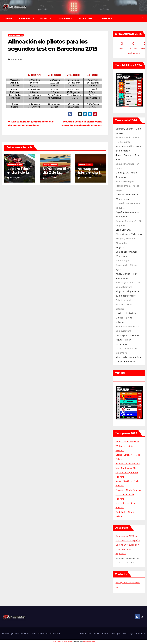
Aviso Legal (86, 18)
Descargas (65, 18)
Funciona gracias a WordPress (16, 634)
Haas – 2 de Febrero (127, 442)
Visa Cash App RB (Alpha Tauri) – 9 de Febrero (127, 472)
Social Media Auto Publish (62, 642)
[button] (144, 18)
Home (9, 18)
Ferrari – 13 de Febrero (128, 490)
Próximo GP (26, 18)
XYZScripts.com (89, 642)
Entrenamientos (16, 35)
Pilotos (46, 18)
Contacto (108, 18)
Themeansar (54, 634)
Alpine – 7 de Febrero (128, 464)
